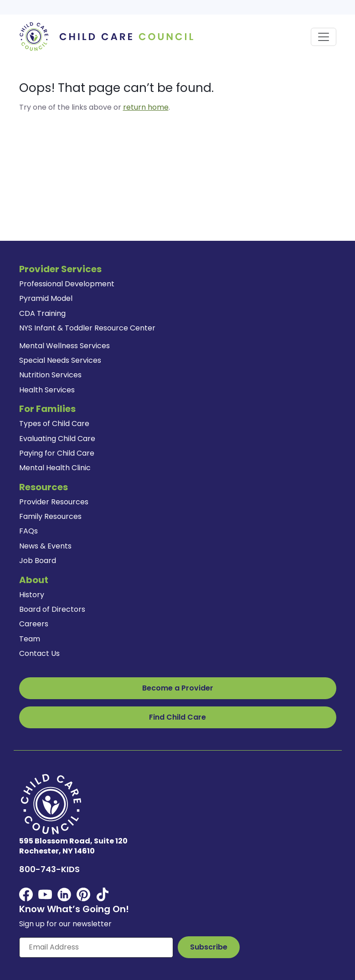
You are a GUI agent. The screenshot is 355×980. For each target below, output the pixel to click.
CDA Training (42, 313)
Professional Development (67, 284)
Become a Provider (178, 688)
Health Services (47, 390)
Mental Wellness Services (64, 346)
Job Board (38, 561)
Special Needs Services (60, 360)
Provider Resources (54, 502)
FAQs (28, 531)
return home (146, 107)
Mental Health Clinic (55, 468)
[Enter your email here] (96, 947)
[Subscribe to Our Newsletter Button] (209, 947)
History (32, 595)
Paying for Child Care (57, 453)
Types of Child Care (54, 424)
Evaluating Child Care (57, 439)
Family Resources (50, 516)
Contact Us (39, 653)
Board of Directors (52, 609)
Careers (34, 624)
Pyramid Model (46, 298)
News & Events (45, 546)
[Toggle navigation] (324, 37)
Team (30, 639)
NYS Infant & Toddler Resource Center (87, 328)
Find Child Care (177, 717)
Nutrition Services (50, 375)
